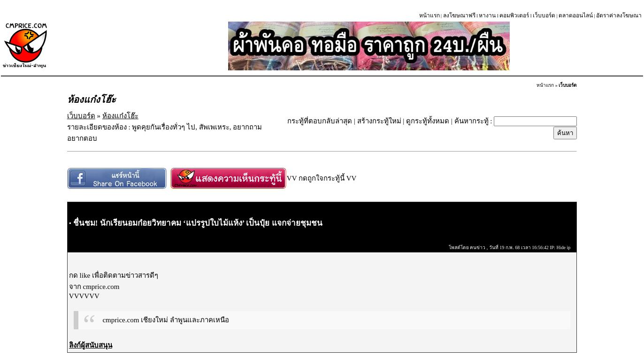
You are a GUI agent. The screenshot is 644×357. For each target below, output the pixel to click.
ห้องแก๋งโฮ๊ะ (120, 116)
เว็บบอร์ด (544, 15)
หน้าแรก (429, 15)
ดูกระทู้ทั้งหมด (428, 121)
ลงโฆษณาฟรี (459, 15)
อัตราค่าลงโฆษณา (619, 15)
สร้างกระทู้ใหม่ (379, 121)
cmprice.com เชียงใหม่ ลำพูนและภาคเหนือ (165, 320)
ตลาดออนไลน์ (576, 15)
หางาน (487, 15)
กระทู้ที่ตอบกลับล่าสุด (320, 121)
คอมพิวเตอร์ (514, 15)
